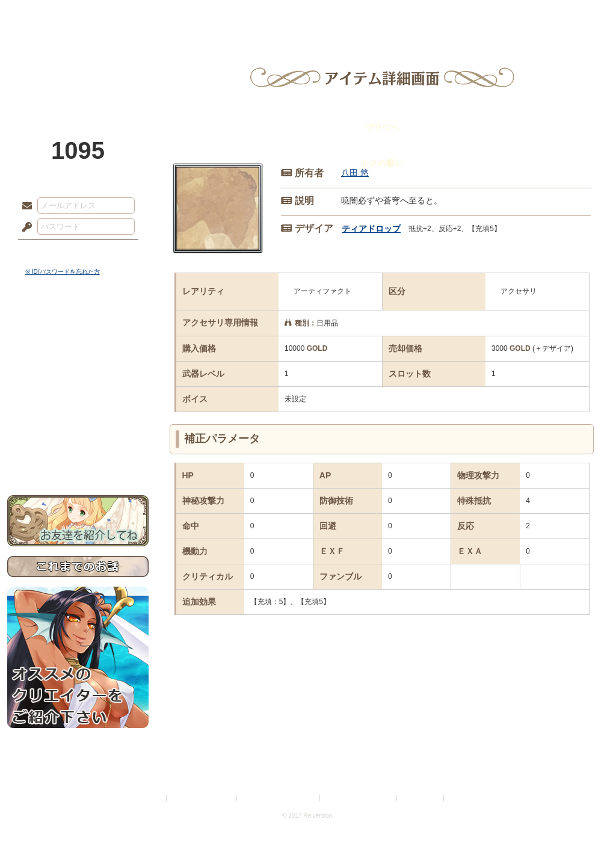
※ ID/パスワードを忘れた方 (63, 272)
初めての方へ (78, 437)
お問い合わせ (78, 458)
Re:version (464, 798)
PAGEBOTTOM (586, 819)
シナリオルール (78, 388)
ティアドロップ (371, 229)
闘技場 (565, 15)
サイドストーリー (78, 349)
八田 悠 (355, 173)
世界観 (78, 328)
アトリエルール (78, 403)
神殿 (137, 15)
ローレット (223, 15)
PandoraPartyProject (78, 66)
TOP (51, 15)
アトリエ (308, 15)
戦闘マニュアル (78, 418)
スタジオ (393, 15)
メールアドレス (24, 206)
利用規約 (150, 798)
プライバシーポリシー (202, 798)
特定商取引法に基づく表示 (279, 798)
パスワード (24, 227)
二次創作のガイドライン (359, 798)
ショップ (479, 15)
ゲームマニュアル (78, 370)
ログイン (49, 252)
